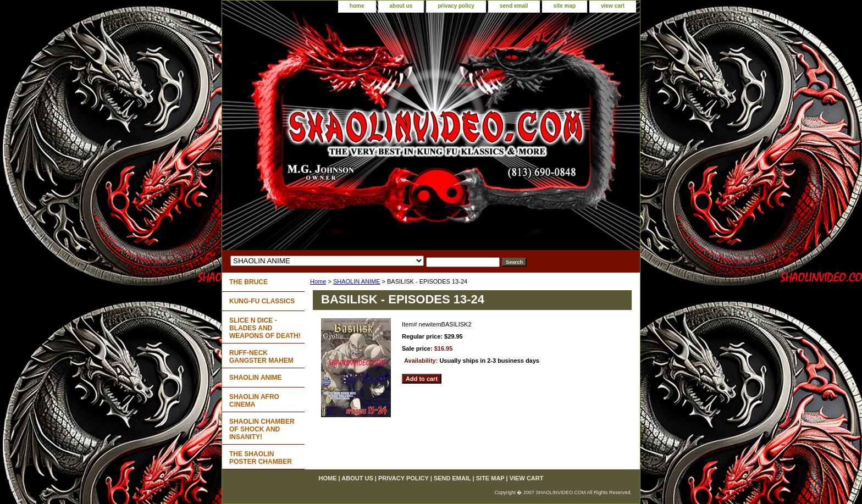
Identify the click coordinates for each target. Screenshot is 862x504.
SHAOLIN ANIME (357, 281)
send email (514, 6)
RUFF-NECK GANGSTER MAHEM (261, 357)
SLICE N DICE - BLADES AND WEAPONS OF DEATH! (265, 328)
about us (401, 6)
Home (318, 281)
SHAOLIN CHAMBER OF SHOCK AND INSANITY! (262, 429)
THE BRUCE (248, 282)
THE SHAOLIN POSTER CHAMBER (261, 458)
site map (565, 6)
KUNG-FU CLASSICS (262, 301)
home (357, 6)
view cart (613, 6)
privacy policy (456, 6)
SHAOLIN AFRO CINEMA (254, 401)
